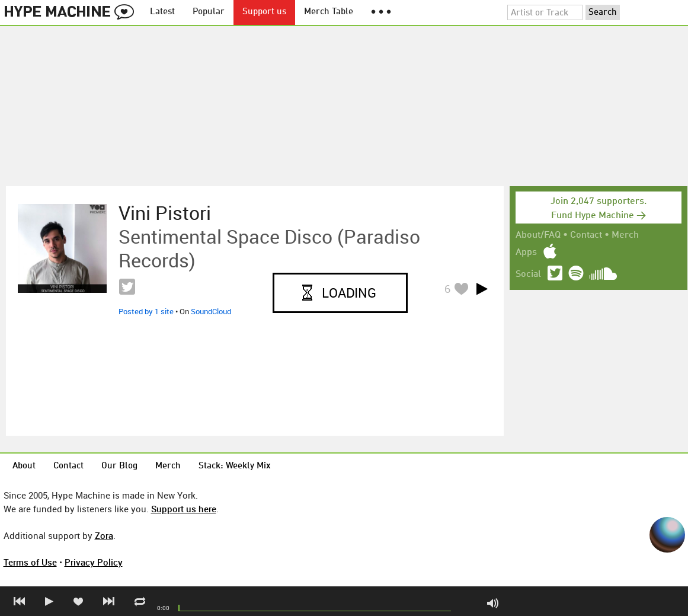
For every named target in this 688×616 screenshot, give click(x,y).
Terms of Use (30, 562)
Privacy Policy (94, 562)
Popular (209, 12)
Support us (264, 12)
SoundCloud (211, 311)
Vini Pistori (165, 213)
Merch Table (329, 12)
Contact (586, 235)
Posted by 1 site (146, 311)
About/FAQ (538, 235)
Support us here (184, 509)
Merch (625, 235)
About (24, 466)
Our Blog (119, 466)
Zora (104, 535)
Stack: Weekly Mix (235, 466)
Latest (162, 12)
